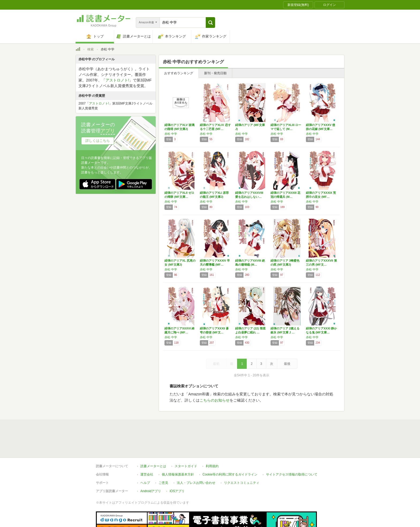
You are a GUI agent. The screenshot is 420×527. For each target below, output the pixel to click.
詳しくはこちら (98, 141)
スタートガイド (186, 441)
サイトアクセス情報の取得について (292, 450)
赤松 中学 (171, 134)
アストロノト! (117, 80)
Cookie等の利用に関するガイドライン (230, 450)
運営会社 (147, 450)
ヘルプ (145, 458)
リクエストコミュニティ (242, 458)
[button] (210, 23)
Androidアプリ (151, 466)
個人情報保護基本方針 (178, 450)
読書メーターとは (153, 441)
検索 (91, 49)
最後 (287, 364)
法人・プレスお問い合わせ (196, 458)
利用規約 (212, 441)
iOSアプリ (177, 466)
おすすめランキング (179, 73)
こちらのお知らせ (215, 400)
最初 (216, 364)
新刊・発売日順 (215, 73)
